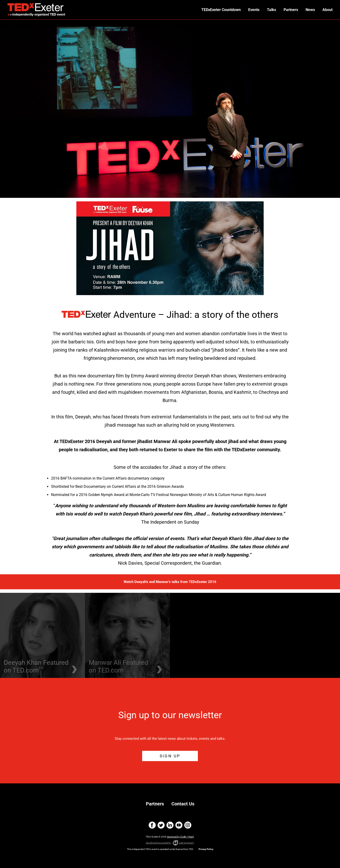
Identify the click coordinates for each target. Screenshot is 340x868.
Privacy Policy (206, 849)
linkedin (170, 825)
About (327, 10)
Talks (272, 10)
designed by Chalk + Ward (180, 837)
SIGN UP (170, 756)
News (310, 10)
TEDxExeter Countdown (221, 10)
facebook (152, 825)
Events (254, 10)
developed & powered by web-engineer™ (170, 843)
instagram (188, 825)
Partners (291, 10)
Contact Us (183, 804)
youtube (179, 825)
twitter (161, 825)
